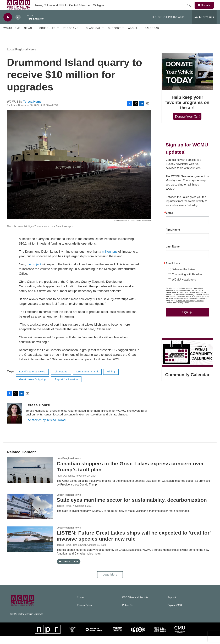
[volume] (18, 25)
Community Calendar (187, 382)
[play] (8, 25)
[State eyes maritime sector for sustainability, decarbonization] (30, 514)
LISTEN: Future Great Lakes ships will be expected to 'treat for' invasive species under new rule (134, 543)
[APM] (94, 637)
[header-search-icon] (191, 9)
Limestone (61, 379)
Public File (128, 613)
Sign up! (187, 320)
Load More (110, 582)
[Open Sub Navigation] (35, 36)
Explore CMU (175, 613)
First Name (173, 237)
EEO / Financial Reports (135, 605)
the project (34, 272)
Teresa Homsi (33, 109)
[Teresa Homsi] (15, 421)
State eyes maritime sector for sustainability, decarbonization (132, 508)
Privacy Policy (84, 613)
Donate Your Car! (187, 124)
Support (114, 36)
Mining (111, 379)
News (28, 36)
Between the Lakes (184, 277)
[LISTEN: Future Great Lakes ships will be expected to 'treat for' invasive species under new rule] (30, 547)
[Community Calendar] (187, 360)
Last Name (173, 254)
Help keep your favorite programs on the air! (187, 110)
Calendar (152, 36)
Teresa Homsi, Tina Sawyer (71, 553)
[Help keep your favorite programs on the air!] (187, 79)
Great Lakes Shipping (33, 387)
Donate (208, 9)
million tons (110, 259)
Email (169, 221)
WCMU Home (12, 36)
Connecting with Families (187, 282)
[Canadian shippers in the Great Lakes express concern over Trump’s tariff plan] (30, 478)
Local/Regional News (21, 57)
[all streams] (204, 25)
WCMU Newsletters (184, 287)
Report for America (66, 387)
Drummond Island (87, 379)
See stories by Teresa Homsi (46, 428)
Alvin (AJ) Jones (65, 483)
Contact (81, 605)
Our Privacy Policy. (181, 310)
